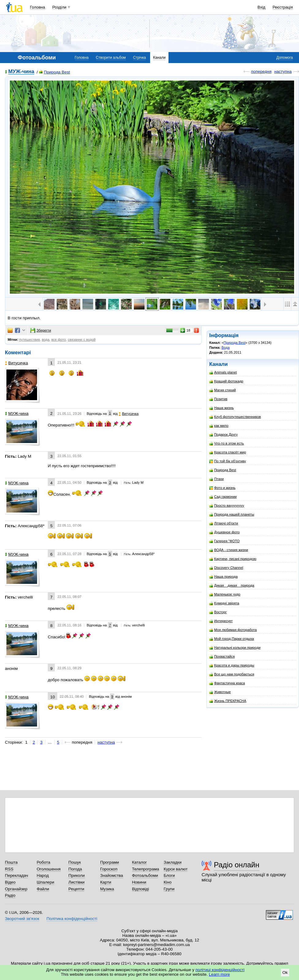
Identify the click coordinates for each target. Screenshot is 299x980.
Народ (43, 875)
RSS (9, 869)
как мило (219, 426)
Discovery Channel (226, 568)
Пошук (75, 862)
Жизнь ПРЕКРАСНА (228, 701)
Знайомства (112, 875)
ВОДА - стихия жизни (229, 550)
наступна (283, 71)
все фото (59, 340)
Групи (169, 889)
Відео (10, 882)
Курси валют (176, 869)
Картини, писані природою (233, 559)
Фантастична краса (227, 683)
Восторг (218, 612)
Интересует (221, 621)
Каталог (140, 862)
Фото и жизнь (222, 488)
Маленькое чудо (225, 594)
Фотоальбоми (145, 875)
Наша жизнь (221, 408)
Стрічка (139, 58)
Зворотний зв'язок (22, 919)
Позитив (218, 399)
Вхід (262, 7)
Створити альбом (111, 58)
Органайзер (16, 889)
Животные (220, 692)
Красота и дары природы (232, 665)
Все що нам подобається (232, 674)
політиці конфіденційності (220, 970)
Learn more (220, 974)
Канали (159, 58)
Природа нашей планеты (232, 514)
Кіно (168, 882)
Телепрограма (146, 869)
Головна (38, 7)
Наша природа (223, 577)
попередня (261, 71)
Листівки (76, 882)
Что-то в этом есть (227, 443)
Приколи (76, 875)
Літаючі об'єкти (224, 523)
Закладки (172, 862)
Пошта (11, 862)
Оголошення (49, 869)
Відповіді (141, 889)
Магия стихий (223, 390)
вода (45, 340)
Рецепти (76, 889)
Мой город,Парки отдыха (232, 639)
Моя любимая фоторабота (233, 630)
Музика (107, 889)
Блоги (169, 875)
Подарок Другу (223, 435)
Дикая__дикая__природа (232, 586)
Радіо (10, 895)
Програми (110, 862)
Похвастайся (222, 657)
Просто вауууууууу (227, 506)
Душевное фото (224, 532)
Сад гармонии (223, 497)
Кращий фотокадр (226, 381)
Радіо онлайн (237, 865)
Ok (285, 972)
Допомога (285, 58)
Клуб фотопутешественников (235, 417)
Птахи (216, 479)
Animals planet (223, 372)
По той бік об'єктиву (228, 461)
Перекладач (16, 875)
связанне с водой (82, 340)
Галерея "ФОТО (224, 541)
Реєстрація (283, 7)
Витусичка (16, 363)
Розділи (59, 7)
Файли (43, 889)
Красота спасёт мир (228, 452)
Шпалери (45, 882)
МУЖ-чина (21, 72)
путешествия (30, 340)
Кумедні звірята (224, 603)
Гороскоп (109, 869)
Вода (225, 347)
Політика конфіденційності (72, 919)
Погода (75, 869)
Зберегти (41, 330)
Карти (106, 882)
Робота (44, 862)
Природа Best (54, 72)
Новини (139, 882)
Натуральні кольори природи (235, 648)
